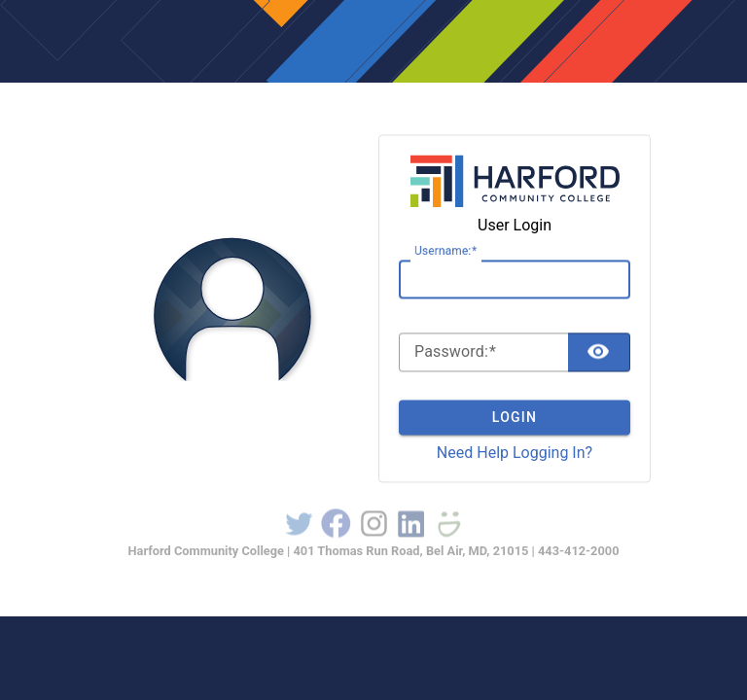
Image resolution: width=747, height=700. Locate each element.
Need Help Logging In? (515, 453)
